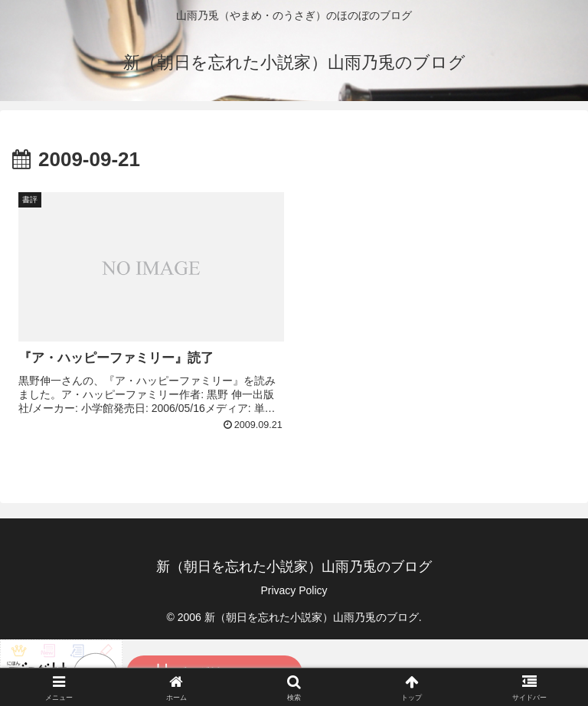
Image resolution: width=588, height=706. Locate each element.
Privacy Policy (294, 590)
